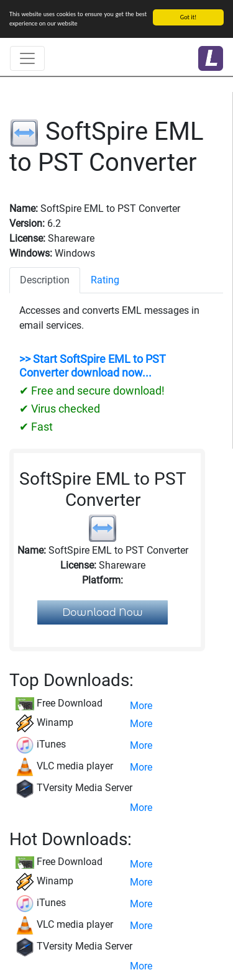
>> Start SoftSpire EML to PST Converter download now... (93, 366)
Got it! (189, 17)
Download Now (103, 612)
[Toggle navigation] (27, 58)
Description (45, 280)
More (141, 706)
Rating (105, 280)
